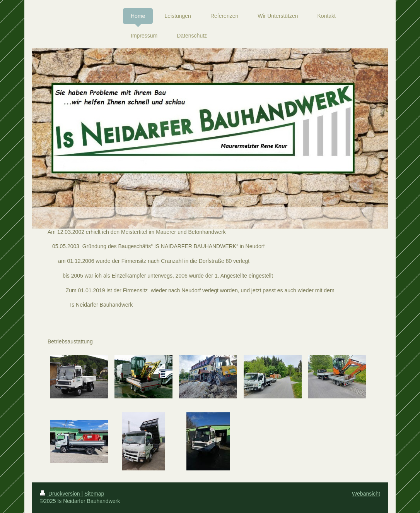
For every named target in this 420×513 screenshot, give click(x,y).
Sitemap (94, 494)
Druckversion (61, 494)
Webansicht (366, 494)
